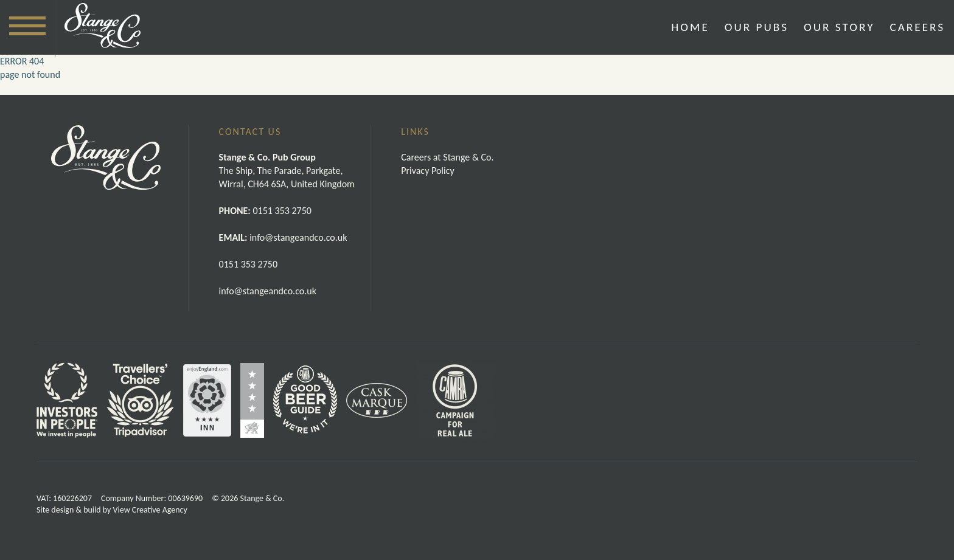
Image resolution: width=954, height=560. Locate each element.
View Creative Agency (150, 510)
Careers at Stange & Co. (447, 157)
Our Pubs (757, 27)
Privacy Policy (428, 171)
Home (690, 27)
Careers (917, 27)
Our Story (839, 27)
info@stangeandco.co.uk (268, 291)
